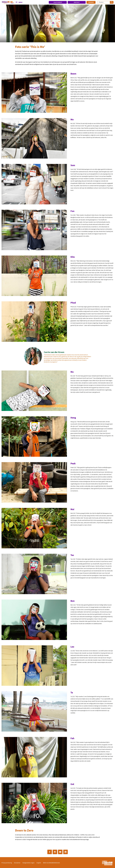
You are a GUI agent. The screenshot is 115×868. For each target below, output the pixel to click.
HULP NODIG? (58, 2)
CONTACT (77, 2)
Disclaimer (17, 863)
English (39, 863)
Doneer (91, 2)
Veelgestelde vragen (28, 863)
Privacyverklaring (7, 863)
